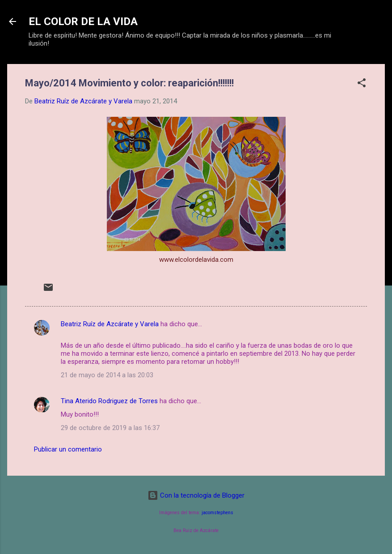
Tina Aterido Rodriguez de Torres (109, 401)
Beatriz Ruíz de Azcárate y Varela (110, 324)
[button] (362, 84)
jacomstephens (217, 513)
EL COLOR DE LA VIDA (83, 21)
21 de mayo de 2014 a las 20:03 (107, 375)
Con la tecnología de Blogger (196, 495)
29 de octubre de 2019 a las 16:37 (110, 428)
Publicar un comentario (68, 449)
